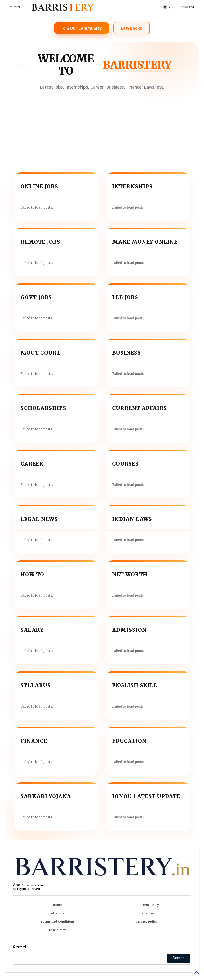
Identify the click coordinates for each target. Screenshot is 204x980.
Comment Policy (147, 905)
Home (57, 905)
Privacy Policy (146, 922)
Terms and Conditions (57, 922)
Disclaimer (58, 930)
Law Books (133, 28)
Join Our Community (81, 28)
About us (58, 913)
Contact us (147, 913)
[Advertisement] (102, 127)
